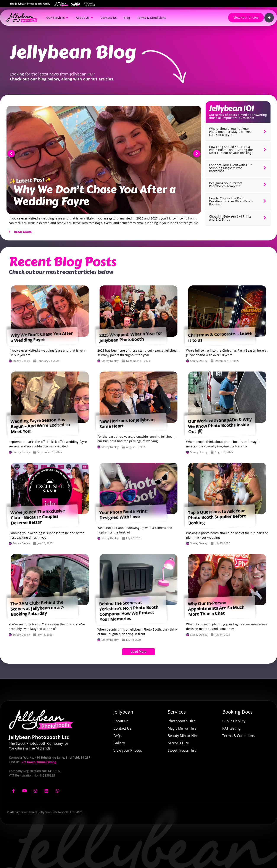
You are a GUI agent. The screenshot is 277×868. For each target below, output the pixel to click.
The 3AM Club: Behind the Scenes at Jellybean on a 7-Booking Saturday (37, 608)
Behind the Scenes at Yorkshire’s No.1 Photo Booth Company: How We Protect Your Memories (129, 611)
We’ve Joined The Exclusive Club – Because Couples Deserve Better (38, 517)
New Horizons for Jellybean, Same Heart (127, 423)
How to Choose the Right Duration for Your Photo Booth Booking (231, 201)
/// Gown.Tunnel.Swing (39, 762)
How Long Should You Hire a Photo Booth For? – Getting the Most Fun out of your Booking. (231, 150)
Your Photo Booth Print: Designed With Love (123, 514)
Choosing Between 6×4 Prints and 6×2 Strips (230, 218)
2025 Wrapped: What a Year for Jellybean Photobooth (131, 337)
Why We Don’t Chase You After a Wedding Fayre (94, 195)
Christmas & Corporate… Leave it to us (220, 337)
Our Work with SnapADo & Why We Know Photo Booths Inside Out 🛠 (220, 425)
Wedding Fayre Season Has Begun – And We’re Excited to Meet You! (40, 426)
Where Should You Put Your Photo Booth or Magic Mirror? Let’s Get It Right (230, 132)
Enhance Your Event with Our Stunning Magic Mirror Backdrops (230, 168)
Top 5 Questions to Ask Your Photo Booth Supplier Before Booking (217, 517)
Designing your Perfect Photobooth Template (225, 185)
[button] (11, 154)
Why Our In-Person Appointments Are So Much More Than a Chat (216, 608)
